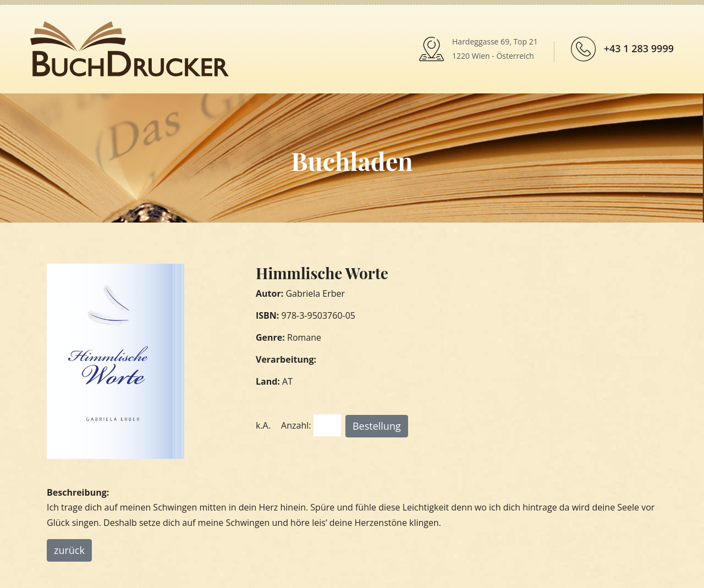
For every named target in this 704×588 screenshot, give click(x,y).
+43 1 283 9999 (639, 48)
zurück (69, 550)
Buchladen (352, 160)
